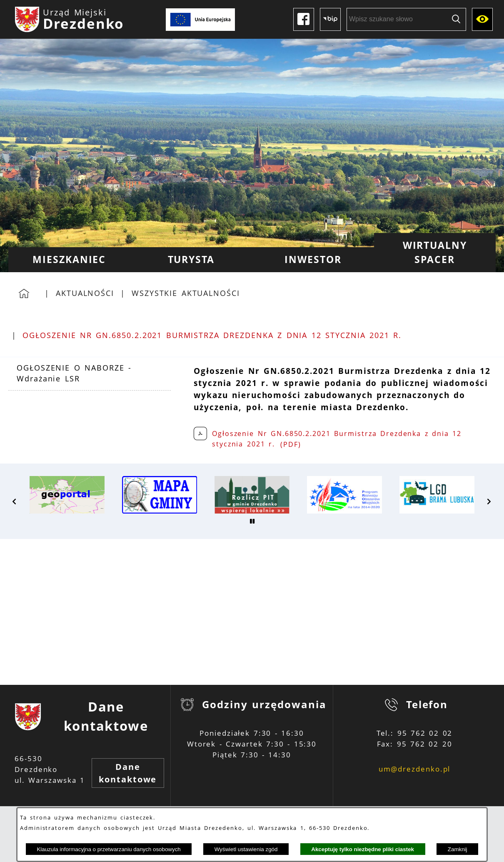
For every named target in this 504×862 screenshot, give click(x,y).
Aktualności (85, 293)
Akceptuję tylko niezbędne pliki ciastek (363, 849)
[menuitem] (69, 260)
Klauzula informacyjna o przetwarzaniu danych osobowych (109, 849)
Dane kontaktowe (128, 773)
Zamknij (458, 849)
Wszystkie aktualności (186, 293)
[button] (15, 501)
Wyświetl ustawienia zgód (246, 849)
